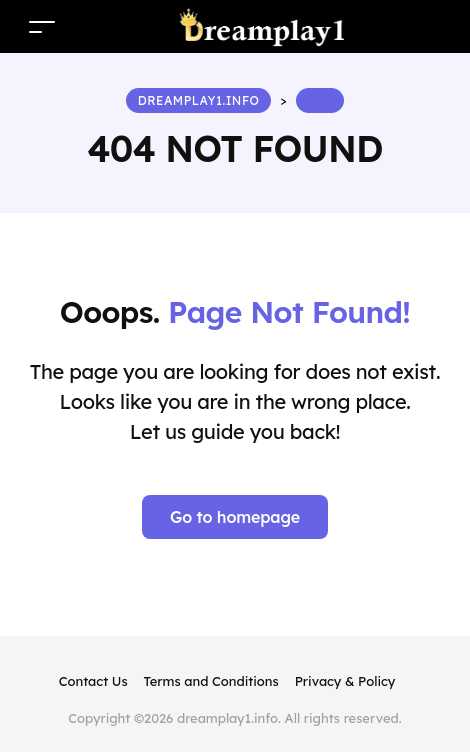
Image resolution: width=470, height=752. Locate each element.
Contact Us (93, 681)
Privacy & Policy (345, 681)
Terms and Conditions (211, 681)
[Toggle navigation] (42, 26)
